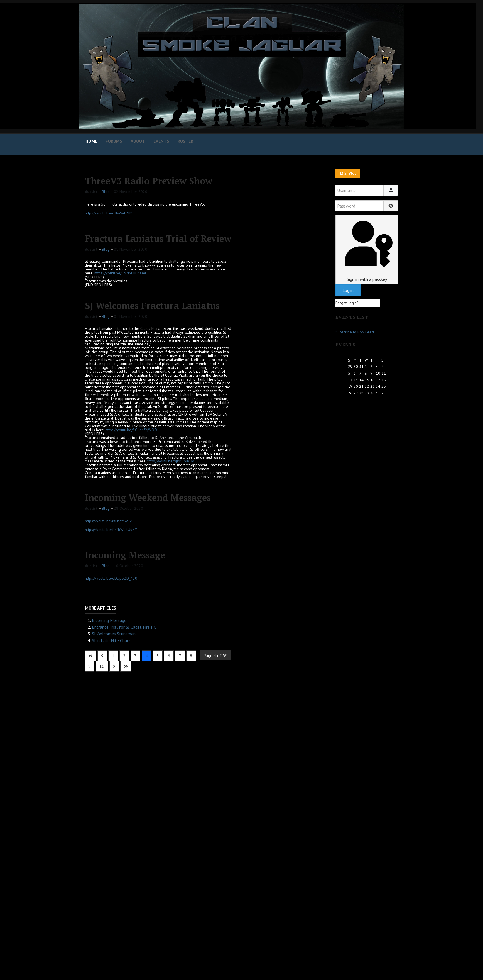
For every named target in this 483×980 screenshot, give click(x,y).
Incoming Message (125, 555)
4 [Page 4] (147, 656)
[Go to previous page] (102, 656)
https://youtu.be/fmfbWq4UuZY (111, 530)
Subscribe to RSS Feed (355, 332)
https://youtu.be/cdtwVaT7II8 (109, 213)
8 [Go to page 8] (191, 656)
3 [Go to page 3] (135, 656)
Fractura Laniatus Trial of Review (158, 238)
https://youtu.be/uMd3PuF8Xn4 (120, 273)
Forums (114, 141)
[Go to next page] (114, 666)
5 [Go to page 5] (158, 656)
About (138, 141)
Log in (348, 290)
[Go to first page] (90, 656)
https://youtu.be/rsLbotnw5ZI (109, 521)
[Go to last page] (126, 666)
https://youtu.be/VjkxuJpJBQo (171, 461)
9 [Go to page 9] (90, 666)
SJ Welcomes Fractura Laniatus (152, 306)
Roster (185, 141)
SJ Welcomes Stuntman (114, 634)
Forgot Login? (347, 303)
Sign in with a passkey (367, 249)
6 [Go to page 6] (169, 656)
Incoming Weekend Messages (148, 498)
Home (91, 141)
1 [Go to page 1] (113, 656)
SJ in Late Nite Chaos (112, 640)
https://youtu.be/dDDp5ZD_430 (111, 578)
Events (161, 141)
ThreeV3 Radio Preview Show (149, 181)
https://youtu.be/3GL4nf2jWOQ (131, 430)
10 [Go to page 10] (102, 666)
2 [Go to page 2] (124, 656)
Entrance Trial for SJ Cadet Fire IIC (124, 627)
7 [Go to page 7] (180, 656)
